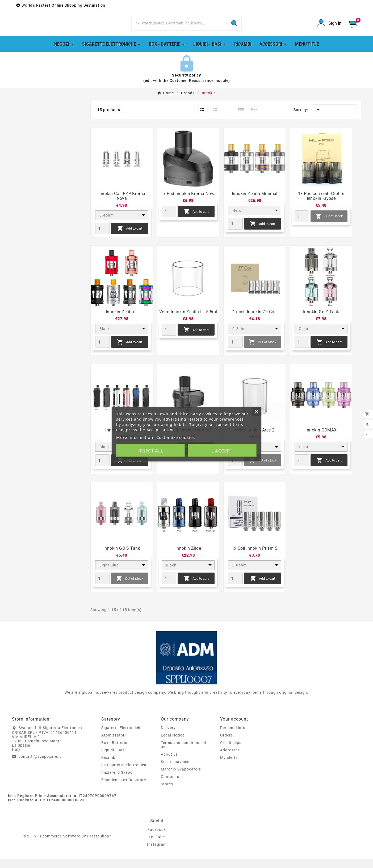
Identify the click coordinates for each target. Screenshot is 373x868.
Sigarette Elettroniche (122, 736)
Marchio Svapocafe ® (181, 778)
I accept (222, 450)
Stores (167, 793)
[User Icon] (329, 28)
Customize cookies (176, 437)
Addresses (230, 759)
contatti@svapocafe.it (40, 765)
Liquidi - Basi (114, 759)
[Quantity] (102, 237)
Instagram (157, 853)
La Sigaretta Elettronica (124, 774)
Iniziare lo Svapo (117, 781)
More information (135, 437)
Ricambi (109, 766)
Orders (227, 744)
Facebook (157, 838)
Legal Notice (173, 744)
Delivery (168, 736)
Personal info (233, 736)
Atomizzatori (114, 744)
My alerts (229, 766)
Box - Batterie (114, 751)
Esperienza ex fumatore (124, 789)
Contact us (171, 785)
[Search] (179, 28)
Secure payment (176, 770)
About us (169, 763)
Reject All (151, 450)
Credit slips (231, 751)
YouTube (157, 846)
